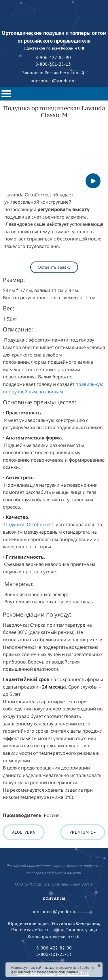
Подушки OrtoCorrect (29, 524)
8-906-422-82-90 (54, 948)
